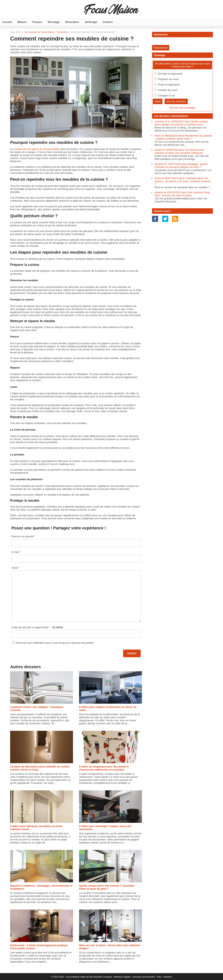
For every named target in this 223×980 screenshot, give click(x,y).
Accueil (7, 22)
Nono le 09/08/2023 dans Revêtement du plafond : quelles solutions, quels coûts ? (183, 137)
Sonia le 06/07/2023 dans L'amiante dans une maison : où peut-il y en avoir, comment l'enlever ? (183, 181)
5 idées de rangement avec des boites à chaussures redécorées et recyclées (104, 768)
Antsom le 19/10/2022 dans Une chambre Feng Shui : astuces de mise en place (182, 194)
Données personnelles (144, 977)
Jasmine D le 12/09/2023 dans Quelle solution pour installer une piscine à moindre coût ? (181, 123)
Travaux (37, 22)
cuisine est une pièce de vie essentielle (37, 149)
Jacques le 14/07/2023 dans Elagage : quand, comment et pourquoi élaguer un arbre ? (181, 166)
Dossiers (168, 977)
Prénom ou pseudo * (24, 536)
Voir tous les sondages (183, 108)
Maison (22, 22)
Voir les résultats (176, 101)
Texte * (16, 568)
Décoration (72, 22)
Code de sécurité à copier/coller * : (37, 627)
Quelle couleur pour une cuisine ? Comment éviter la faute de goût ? (107, 887)
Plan (159, 977)
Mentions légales (123, 977)
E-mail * (16, 552)
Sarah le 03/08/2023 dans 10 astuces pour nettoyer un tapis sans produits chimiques (179, 151)
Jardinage (91, 22)
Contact (108, 22)
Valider (132, 653)
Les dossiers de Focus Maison (40, 32)
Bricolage (54, 22)
